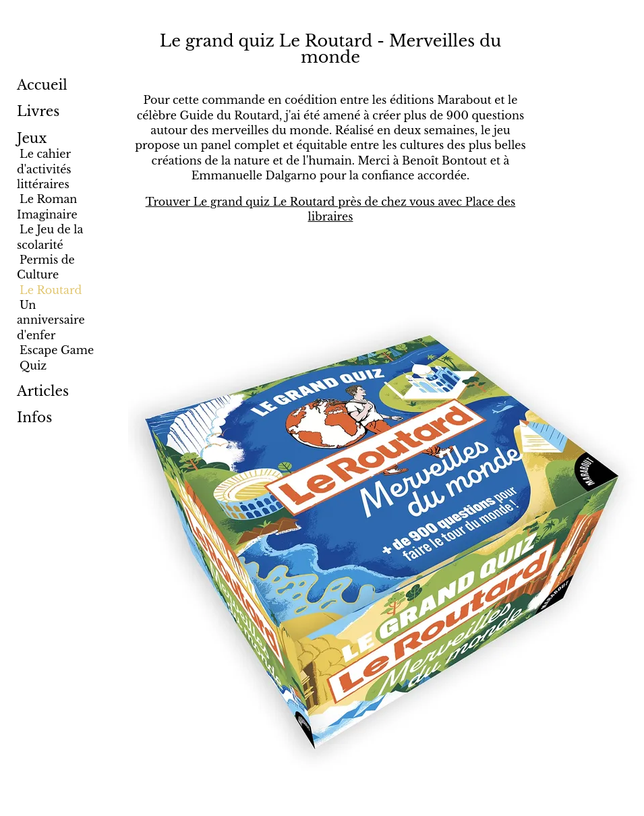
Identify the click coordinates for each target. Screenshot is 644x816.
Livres (38, 111)
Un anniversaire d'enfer (51, 320)
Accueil (42, 85)
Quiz (33, 366)
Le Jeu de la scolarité (50, 237)
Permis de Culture (46, 267)
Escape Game (57, 350)
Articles (43, 391)
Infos (34, 417)
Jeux (32, 138)
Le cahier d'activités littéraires (44, 169)
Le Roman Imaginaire (47, 206)
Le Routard (51, 290)
